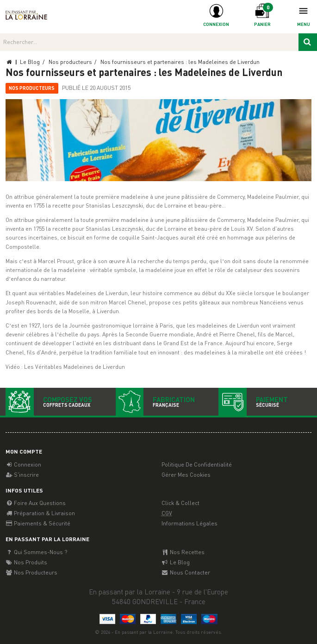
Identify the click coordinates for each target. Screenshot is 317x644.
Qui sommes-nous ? (36, 552)
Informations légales (190, 523)
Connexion (23, 464)
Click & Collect (180, 503)
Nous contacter (186, 572)
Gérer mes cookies (186, 475)
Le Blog (176, 562)
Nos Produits (26, 562)
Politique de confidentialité (197, 464)
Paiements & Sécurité (38, 523)
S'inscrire (22, 475)
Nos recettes (183, 552)
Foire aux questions (36, 503)
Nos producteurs (32, 88)
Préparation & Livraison (40, 513)
